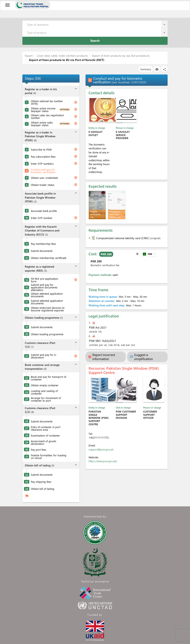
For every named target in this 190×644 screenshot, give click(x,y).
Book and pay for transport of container (49, 378)
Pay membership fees (43, 244)
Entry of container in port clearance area (46, 428)
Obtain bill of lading (43, 489)
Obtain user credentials (44, 178)
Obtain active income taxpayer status (43, 110)
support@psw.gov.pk (101, 449)
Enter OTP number (42, 218)
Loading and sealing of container (44, 392)
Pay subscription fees (43, 157)
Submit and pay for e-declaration (44, 356)
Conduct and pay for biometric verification (43, 171)
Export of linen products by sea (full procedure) (120, 56)
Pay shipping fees (41, 482)
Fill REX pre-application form (44, 280)
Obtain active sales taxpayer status (42, 124)
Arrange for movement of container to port (46, 399)
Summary (146, 69)
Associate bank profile (44, 211)
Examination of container (45, 435)
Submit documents (42, 251)
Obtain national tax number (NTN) (47, 102)
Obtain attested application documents (47, 295)
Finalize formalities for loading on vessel (49, 457)
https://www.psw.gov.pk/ (103, 461)
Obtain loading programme (47, 334)
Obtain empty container (45, 385)
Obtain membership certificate (49, 258)
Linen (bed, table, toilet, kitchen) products (62, 56)
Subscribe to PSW (41, 149)
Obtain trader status (43, 185)
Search (95, 41)
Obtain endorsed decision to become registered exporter (48, 309)
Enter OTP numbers (42, 164)
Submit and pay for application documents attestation (44, 287)
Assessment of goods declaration (44, 442)
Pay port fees (39, 450)
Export (29, 56)
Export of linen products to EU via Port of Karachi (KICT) (66, 60)
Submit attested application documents (47, 302)
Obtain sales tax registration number (47, 116)
